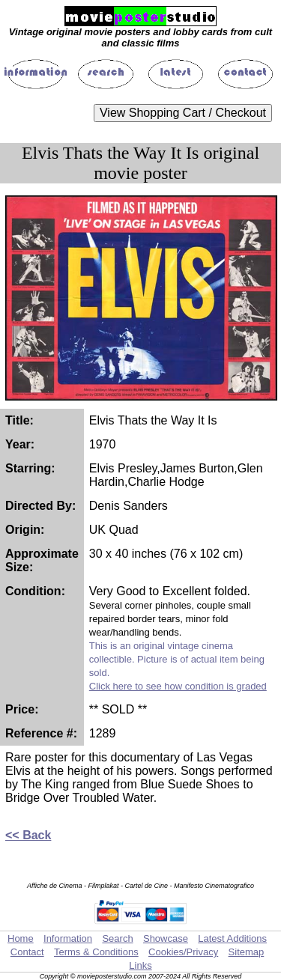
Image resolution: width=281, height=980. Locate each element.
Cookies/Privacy (183, 952)
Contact (27, 952)
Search (117, 938)
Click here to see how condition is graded (178, 686)
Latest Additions (232, 938)
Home (21, 938)
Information (68, 938)
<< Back (28, 835)
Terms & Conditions (96, 952)
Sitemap (247, 952)
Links (140, 965)
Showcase (166, 938)
